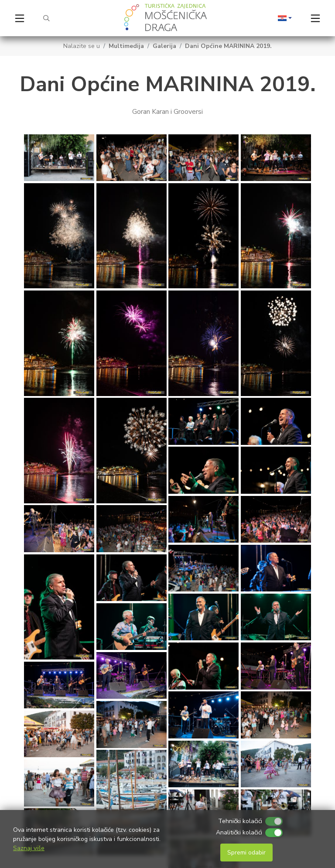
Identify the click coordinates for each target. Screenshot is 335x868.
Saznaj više (29, 848)
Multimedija (126, 46)
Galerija (164, 46)
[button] (285, 18)
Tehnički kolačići (240, 821)
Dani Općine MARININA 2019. (228, 46)
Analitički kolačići (239, 832)
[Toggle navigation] (20, 18)
